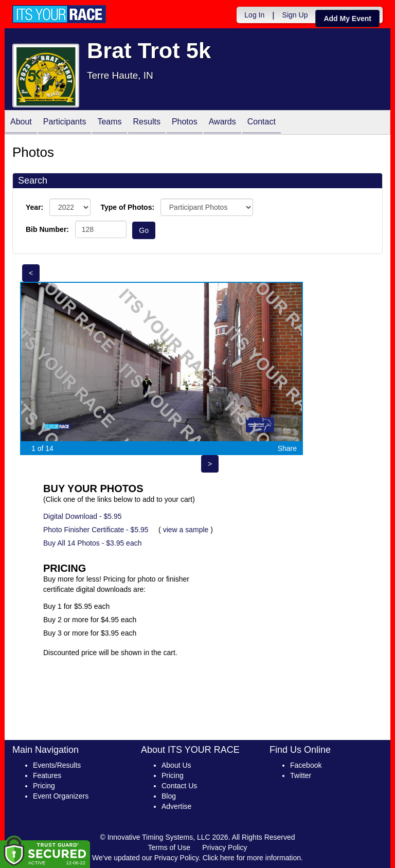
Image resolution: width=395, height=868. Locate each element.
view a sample (186, 530)
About (21, 123)
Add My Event (347, 19)
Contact (262, 123)
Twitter (301, 775)
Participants (65, 123)
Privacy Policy (225, 847)
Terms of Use (169, 847)
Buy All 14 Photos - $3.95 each (92, 543)
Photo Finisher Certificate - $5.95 (96, 530)
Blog (169, 796)
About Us (176, 765)
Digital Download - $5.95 (83, 516)
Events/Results (57, 765)
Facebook (306, 765)
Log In (254, 15)
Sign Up (295, 15)
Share (287, 448)
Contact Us (179, 786)
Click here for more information (252, 858)
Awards (222, 123)
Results (147, 123)
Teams (109, 123)
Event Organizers (61, 796)
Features (47, 775)
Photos (185, 123)
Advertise (176, 806)
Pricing (44, 786)
